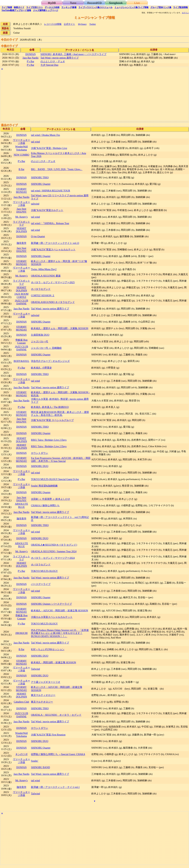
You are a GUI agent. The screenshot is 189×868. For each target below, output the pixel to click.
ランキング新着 (69, 7)
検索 (7, 7)
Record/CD (95, 3)
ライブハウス (95, 7)
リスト (35, 7)
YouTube (16, 10)
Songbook (116, 3)
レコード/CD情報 (53, 24)
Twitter (92, 24)
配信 (180, 7)
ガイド (19, 7)
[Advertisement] (94, 96)
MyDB (52, 3)
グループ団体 (161, 7)
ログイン (185, 13)
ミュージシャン (131, 7)
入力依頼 (52, 7)
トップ (46, 10)
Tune (73, 3)
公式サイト (69, 24)
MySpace (82, 24)
